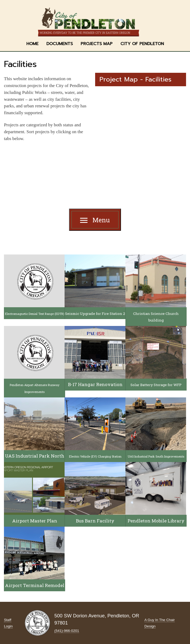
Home (32, 44)
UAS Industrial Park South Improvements (156, 456)
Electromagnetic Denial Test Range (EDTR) (35, 314)
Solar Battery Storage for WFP (156, 385)
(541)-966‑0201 (67, 631)
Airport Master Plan (35, 521)
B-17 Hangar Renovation (95, 384)
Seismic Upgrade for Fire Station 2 (95, 314)
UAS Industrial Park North (35, 456)
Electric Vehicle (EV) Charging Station (95, 456)
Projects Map (97, 44)
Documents (60, 44)
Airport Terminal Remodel (35, 585)
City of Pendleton (142, 44)
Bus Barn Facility (95, 521)
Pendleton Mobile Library (156, 521)
